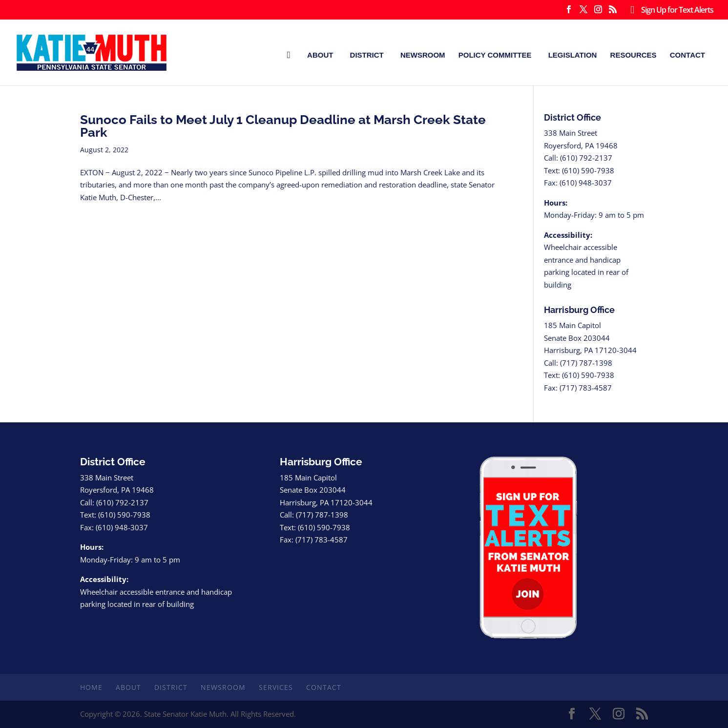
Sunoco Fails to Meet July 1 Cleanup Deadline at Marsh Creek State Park (283, 126)
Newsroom (423, 55)
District (367, 55)
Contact (687, 55)
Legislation (573, 55)
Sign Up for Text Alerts (670, 10)
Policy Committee (495, 55)
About (320, 55)
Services (276, 687)
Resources (634, 55)
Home (91, 687)
